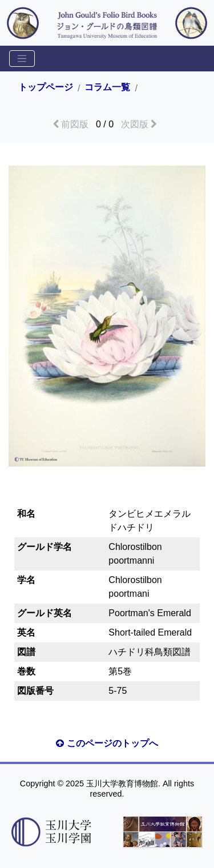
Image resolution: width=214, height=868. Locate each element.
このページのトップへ (107, 743)
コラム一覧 (107, 87)
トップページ (46, 87)
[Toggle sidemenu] (22, 59)
